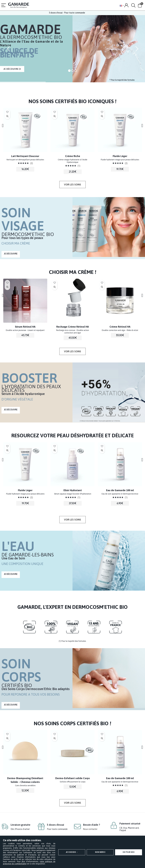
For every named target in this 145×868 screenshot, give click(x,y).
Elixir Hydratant (15, 156)
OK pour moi (129, 852)
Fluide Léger (62, 490)
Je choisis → (72, 852)
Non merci (100, 852)
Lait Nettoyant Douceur (62, 156)
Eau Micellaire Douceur (15, 327)
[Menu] (4, 5)
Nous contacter (90, 828)
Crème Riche (109, 156)
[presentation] (5, 125)
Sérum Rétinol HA (62, 327)
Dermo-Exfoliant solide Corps (109, 778)
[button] (72, 185)
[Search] (133, 5)
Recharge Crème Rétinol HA (109, 327)
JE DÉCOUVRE (12, 69)
